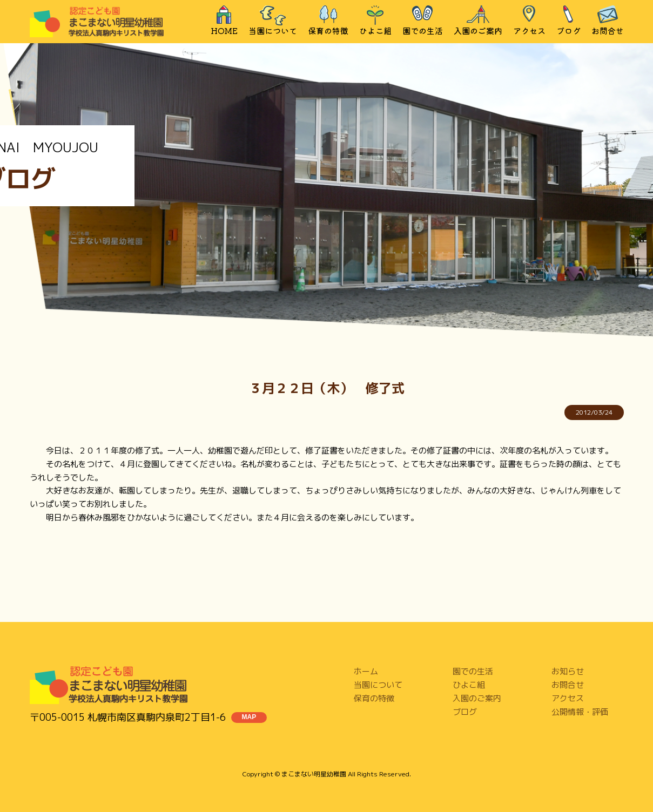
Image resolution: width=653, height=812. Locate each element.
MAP (249, 717)
